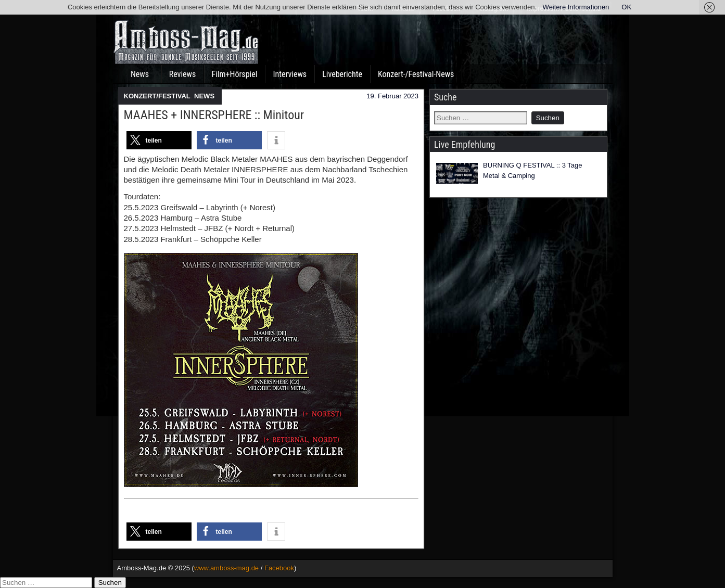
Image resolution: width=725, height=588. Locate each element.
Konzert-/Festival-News (416, 74)
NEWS (204, 96)
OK (626, 7)
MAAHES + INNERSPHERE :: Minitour (214, 115)
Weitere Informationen (576, 7)
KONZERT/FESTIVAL (157, 96)
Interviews (290, 74)
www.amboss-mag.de (226, 568)
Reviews (183, 74)
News (140, 74)
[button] (159, 140)
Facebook (279, 568)
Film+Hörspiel (235, 74)
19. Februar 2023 (392, 96)
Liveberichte (342, 74)
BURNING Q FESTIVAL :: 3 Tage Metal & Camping (533, 170)
